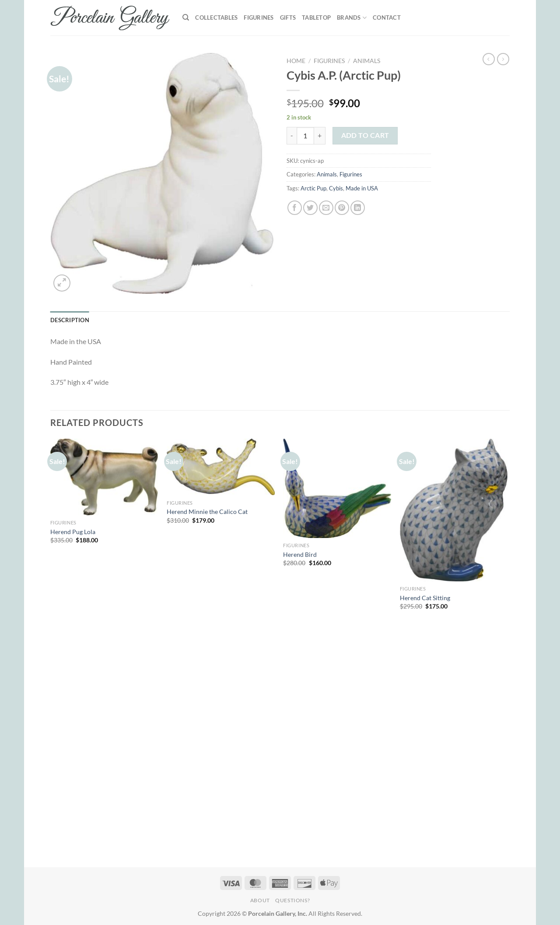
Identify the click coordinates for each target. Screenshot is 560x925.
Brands (352, 18)
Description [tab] (70, 320)
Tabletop (316, 18)
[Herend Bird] (337, 489)
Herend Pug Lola (73, 532)
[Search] (186, 18)
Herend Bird (300, 554)
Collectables (216, 18)
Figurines (259, 18)
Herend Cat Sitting (425, 598)
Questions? (292, 900)
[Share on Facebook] (295, 208)
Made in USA (362, 188)
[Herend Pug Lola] (104, 477)
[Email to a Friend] (326, 208)
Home (296, 61)
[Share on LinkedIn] (358, 208)
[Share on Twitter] (310, 208)
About (260, 900)
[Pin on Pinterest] (342, 208)
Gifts (288, 18)
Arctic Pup (313, 188)
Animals (367, 61)
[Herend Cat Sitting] (454, 510)
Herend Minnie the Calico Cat (207, 512)
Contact (387, 18)
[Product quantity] (305, 136)
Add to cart (365, 135)
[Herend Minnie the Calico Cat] (221, 467)
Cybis (336, 188)
